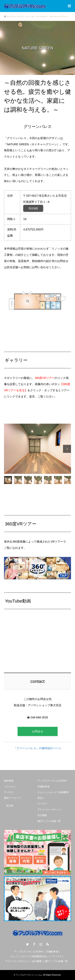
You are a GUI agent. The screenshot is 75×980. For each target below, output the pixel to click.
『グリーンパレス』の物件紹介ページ (38, 748)
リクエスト (10, 787)
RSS (48, 944)
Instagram (41, 944)
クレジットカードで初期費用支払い (30, 956)
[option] (37, 449)
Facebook (34, 944)
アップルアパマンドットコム (29, 975)
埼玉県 (10, 806)
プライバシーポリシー (49, 810)
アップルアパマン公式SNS (52, 781)
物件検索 (9, 781)
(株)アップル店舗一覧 (49, 821)
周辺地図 (33, 208)
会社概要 (42, 815)
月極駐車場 (43, 787)
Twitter (27, 944)
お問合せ (38, 731)
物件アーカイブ (12, 798)
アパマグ (9, 792)
